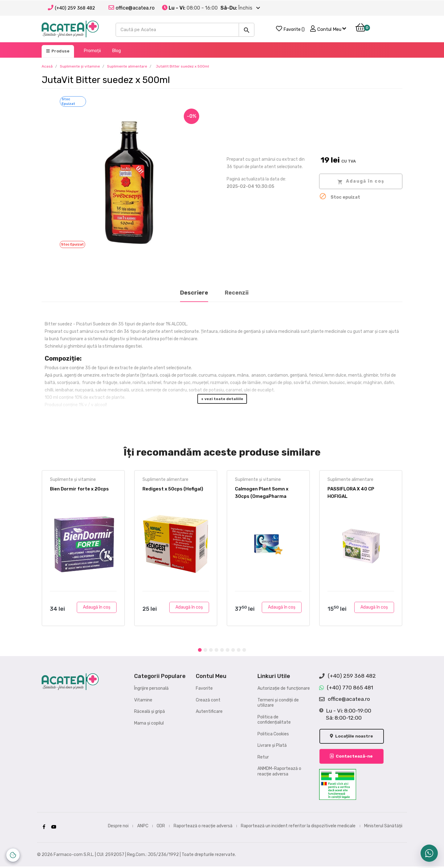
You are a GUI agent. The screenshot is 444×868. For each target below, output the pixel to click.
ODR (161, 827)
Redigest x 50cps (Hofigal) (173, 489)
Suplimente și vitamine (73, 479)
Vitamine (143, 700)
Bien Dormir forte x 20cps (79, 489)
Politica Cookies (273, 734)
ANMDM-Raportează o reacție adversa (279, 771)
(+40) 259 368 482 (75, 8)
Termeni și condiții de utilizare (278, 703)
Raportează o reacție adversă (203, 827)
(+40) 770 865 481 (346, 688)
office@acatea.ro (345, 699)
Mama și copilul (149, 723)
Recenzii (237, 293)
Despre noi (118, 827)
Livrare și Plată (272, 745)
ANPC (143, 827)
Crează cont (208, 700)
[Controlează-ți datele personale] (13, 855)
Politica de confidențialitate (274, 720)
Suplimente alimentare (165, 479)
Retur (263, 757)
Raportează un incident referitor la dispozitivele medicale (298, 827)
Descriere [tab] (194, 293)
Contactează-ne (352, 758)
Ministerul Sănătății (383, 827)
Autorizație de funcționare (284, 688)
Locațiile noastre (353, 737)
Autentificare (209, 711)
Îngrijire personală (151, 688)
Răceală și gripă (150, 711)
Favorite (204, 688)
